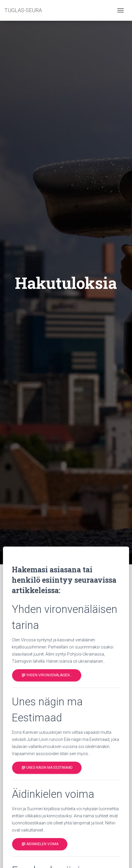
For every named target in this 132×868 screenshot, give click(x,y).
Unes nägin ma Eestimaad (47, 768)
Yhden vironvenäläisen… (47, 675)
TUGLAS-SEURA (23, 10)
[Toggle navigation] (120, 10)
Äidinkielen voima (40, 844)
